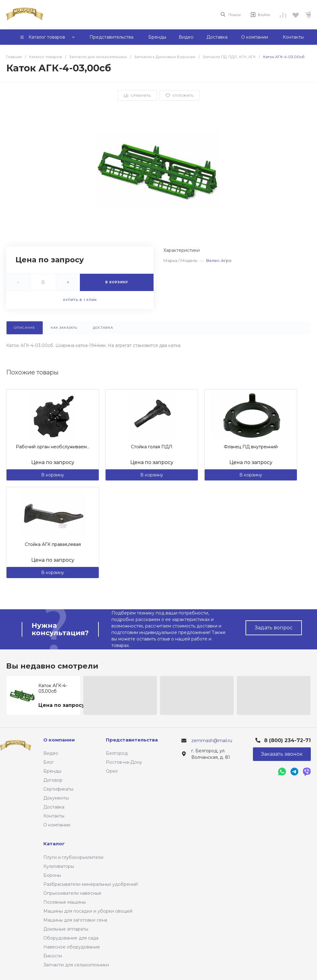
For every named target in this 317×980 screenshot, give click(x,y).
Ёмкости (53, 956)
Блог (49, 762)
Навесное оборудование (72, 947)
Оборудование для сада (71, 938)
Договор (53, 780)
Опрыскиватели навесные (72, 893)
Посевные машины (65, 902)
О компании (57, 825)
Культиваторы (59, 866)
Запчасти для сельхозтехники (76, 965)
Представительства (132, 740)
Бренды (52, 771)
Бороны (52, 875)
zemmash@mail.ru (212, 741)
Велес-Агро (219, 260)
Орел (112, 771)
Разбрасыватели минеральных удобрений (91, 884)
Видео (51, 753)
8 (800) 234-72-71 (287, 740)
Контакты (54, 816)
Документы (56, 798)
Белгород (117, 753)
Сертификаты (58, 789)
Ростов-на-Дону (124, 762)
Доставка (54, 807)
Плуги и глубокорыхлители (73, 857)
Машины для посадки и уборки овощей (88, 911)
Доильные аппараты (66, 929)
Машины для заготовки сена (75, 920)
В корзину (53, 475)
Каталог (54, 844)
